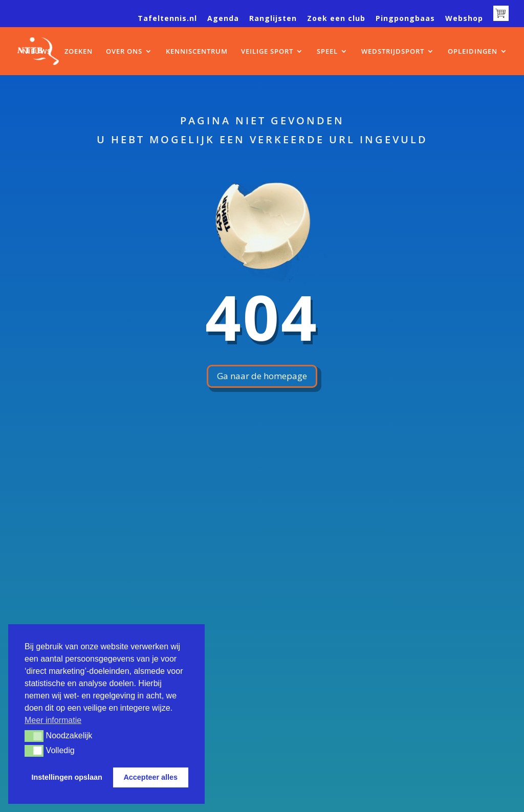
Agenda (223, 19)
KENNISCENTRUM (197, 52)
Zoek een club (336, 19)
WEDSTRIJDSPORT (393, 52)
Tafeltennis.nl (167, 19)
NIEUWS (37, 52)
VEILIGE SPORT (267, 52)
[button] (34, 736)
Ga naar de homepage (262, 376)
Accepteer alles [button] (150, 777)
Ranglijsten (273, 19)
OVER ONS (124, 52)
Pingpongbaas (405, 19)
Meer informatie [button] (53, 720)
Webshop (464, 19)
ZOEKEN (79, 52)
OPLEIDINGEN (473, 52)
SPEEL (327, 52)
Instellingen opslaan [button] (67, 777)
